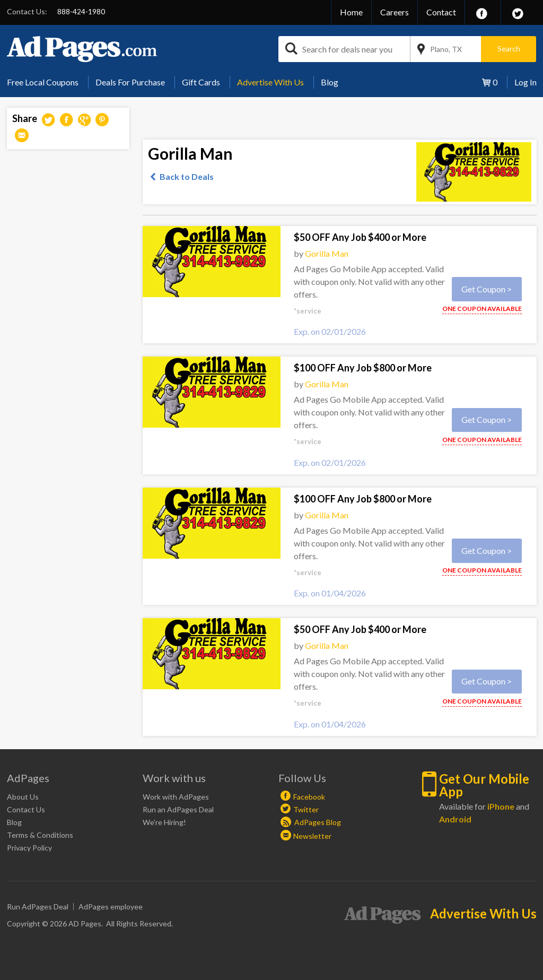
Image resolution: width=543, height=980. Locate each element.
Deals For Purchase (130, 82)
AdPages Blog (311, 822)
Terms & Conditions (40, 835)
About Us (23, 797)
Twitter (306, 809)
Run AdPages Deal (38, 907)
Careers (395, 12)
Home (351, 12)
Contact (441, 12)
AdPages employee (111, 907)
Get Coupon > (487, 289)
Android (455, 819)
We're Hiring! (164, 822)
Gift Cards (201, 82)
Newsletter (312, 836)
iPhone (501, 806)
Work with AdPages (176, 797)
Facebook (309, 797)
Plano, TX (446, 49)
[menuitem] (47, 82)
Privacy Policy (29, 848)
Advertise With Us (270, 82)
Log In (526, 82)
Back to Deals (187, 176)
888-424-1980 (81, 11)
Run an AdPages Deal (178, 809)
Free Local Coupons (43, 82)
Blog (330, 82)
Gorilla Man (327, 253)
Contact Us (26, 809)
